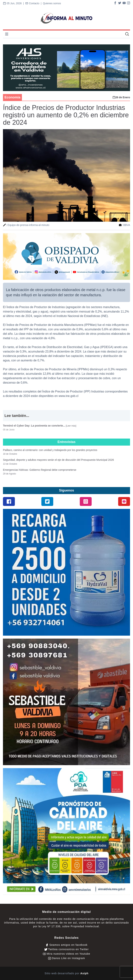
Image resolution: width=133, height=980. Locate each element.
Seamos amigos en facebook (66, 945)
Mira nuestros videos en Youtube (66, 954)
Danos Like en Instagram (67, 958)
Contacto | (34, 3)
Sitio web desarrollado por (66, 973)
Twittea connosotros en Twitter (66, 949)
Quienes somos (52, 3)
